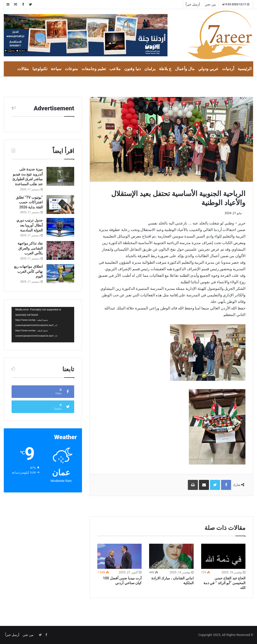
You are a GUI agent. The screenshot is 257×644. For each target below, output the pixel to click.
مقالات (23, 69)
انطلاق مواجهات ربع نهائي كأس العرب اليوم (28, 271)
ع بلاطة (165, 69)
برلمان (150, 69)
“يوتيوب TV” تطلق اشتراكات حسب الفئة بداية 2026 (29, 202)
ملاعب (115, 69)
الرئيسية (245, 69)
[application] (43, 325)
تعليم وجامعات (94, 69)
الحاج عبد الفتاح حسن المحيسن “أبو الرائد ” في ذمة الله (224, 583)
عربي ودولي (208, 69)
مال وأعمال (185, 69)
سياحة (56, 69)
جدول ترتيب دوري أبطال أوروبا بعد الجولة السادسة (30, 225)
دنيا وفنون (133, 69)
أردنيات (228, 69)
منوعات (71, 69)
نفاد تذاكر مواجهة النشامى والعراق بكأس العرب (30, 248)
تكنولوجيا (40, 69)
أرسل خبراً (193, 4)
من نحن (210, 4)
